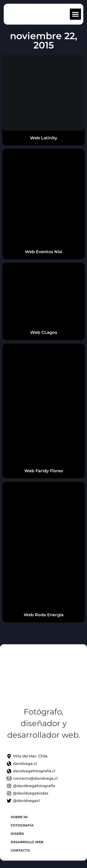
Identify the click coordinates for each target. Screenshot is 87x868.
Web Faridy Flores (44, 471)
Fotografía (22, 825)
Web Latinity (43, 138)
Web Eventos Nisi (43, 252)
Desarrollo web (27, 842)
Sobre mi (19, 817)
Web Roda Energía (44, 615)
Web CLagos (44, 332)
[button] (75, 14)
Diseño (17, 834)
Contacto (20, 850)
